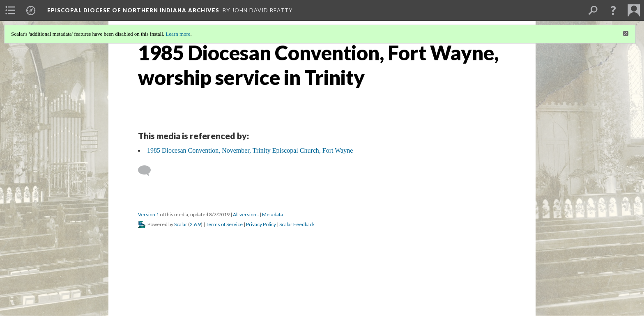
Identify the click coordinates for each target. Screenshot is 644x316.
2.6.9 (195, 224)
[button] (613, 10)
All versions (246, 214)
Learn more (178, 34)
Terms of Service (224, 224)
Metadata (273, 214)
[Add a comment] (148, 171)
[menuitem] (10, 10)
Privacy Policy (261, 224)
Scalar (181, 224)
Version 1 (148, 214)
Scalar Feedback (297, 224)
